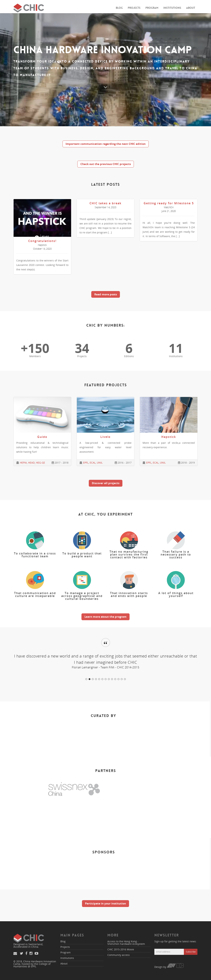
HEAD (31, 463)
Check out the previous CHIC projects (106, 164)
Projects (134, 8)
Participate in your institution (105, 903)
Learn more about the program (105, 617)
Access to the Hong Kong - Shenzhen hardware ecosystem (126, 943)
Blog (119, 8)
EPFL (86, 463)
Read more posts (106, 294)
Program (152, 8)
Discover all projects (106, 483)
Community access (119, 955)
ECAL (93, 463)
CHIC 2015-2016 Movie (121, 949)
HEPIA (23, 463)
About (191, 8)
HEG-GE (40, 463)
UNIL (100, 463)
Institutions (172, 8)
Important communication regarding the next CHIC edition (106, 144)
